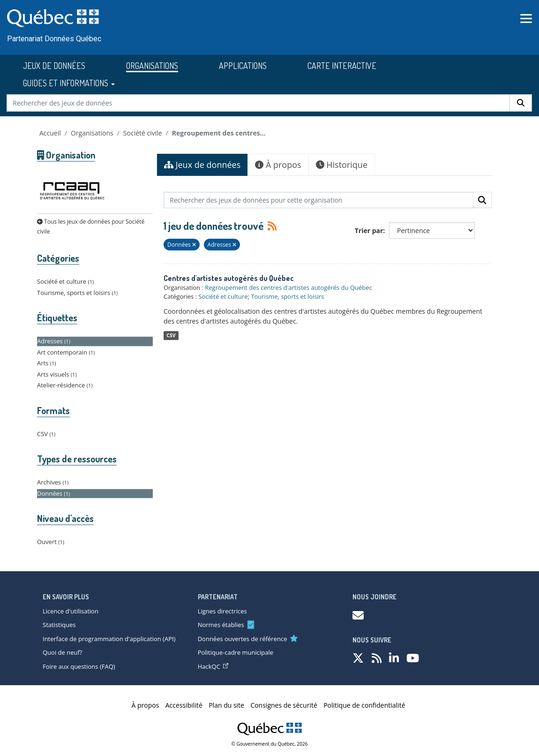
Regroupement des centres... (219, 133)
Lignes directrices (222, 611)
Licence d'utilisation (71, 611)
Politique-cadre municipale (236, 652)
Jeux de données (202, 165)
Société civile (143, 133)
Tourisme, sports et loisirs (287, 296)
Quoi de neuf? (62, 652)
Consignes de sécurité (284, 705)
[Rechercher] (521, 103)
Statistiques (59, 625)
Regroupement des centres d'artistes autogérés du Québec (288, 287)
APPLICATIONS (243, 66)
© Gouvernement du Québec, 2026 (270, 744)
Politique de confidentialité (364, 705)
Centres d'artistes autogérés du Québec (229, 278)
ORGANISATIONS (152, 66)
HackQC (213, 666)
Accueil (50, 133)
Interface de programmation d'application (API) (109, 639)
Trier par (369, 231)
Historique (342, 165)
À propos (278, 165)
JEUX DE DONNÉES (54, 66)
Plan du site (226, 705)
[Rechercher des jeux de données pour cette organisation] (318, 200)
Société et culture (223, 296)
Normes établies (221, 625)
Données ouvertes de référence (243, 639)
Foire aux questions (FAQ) (79, 666)
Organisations (92, 133)
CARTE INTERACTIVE (342, 66)
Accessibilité (184, 705)
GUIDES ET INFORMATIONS (69, 83)
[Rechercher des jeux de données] (258, 103)
